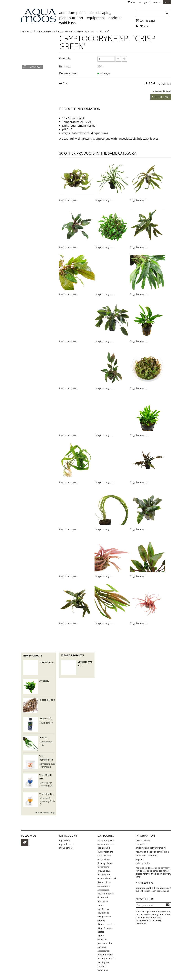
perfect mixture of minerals (47, 765)
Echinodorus (104, 859)
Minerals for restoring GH (46, 784)
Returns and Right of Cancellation (152, 852)
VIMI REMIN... (47, 794)
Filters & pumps (105, 928)
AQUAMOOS (27, 31)
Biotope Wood (47, 700)
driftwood (103, 897)
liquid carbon (46, 723)
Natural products (106, 958)
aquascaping (101, 13)
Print (65, 83)
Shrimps (116, 18)
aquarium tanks (106, 894)
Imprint (140, 859)
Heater (101, 932)
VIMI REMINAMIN (46, 758)
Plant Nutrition (71, 18)
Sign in (144, 26)
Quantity (65, 58)
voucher (102, 966)
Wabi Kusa (67, 23)
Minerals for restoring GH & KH (47, 801)
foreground (103, 867)
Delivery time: (68, 73)
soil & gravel (104, 909)
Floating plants (105, 863)
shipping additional (162, 91)
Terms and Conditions (147, 855)
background (104, 848)
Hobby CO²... (46, 719)
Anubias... (45, 681)
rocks (100, 905)
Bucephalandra (105, 852)
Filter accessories (106, 924)
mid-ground (104, 874)
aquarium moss (105, 844)
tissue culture (104, 882)
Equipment (96, 18)
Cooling (101, 920)
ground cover (104, 871)
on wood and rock (107, 878)
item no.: (65, 66)
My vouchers (66, 848)
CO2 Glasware (104, 916)
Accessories (103, 890)
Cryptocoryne (104, 855)
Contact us (156, 2)
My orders (65, 840)
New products (33, 656)
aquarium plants (73, 13)
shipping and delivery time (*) (151, 848)
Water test (103, 939)
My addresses (66, 844)
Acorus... (44, 737)
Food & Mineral (105, 955)
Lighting (101, 935)
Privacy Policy (143, 863)
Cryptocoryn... (69, 200)
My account (68, 836)
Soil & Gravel (104, 962)
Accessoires (103, 951)
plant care (103, 901)
